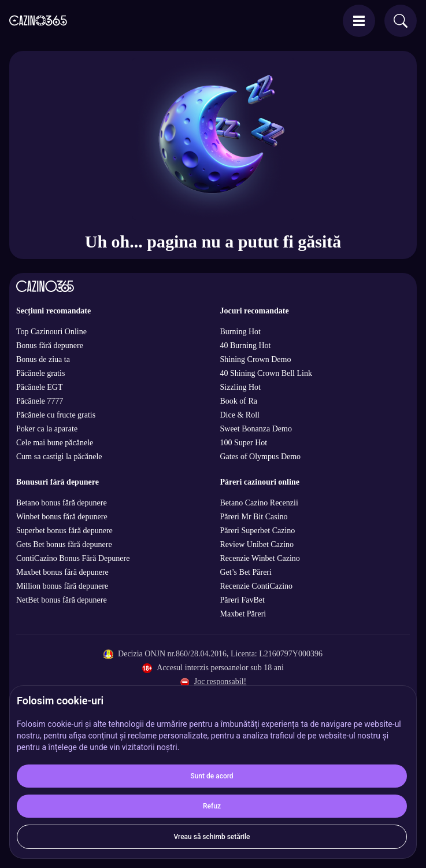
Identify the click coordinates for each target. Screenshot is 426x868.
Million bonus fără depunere (62, 586)
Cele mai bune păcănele (55, 443)
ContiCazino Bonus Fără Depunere (73, 558)
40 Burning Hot (246, 346)
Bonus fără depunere (50, 346)
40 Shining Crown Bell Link (266, 373)
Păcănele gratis (40, 373)
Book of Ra (239, 401)
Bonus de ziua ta (43, 359)
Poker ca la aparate (47, 429)
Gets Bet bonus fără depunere (64, 544)
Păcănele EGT (39, 387)
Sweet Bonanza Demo (256, 429)
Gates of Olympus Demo (261, 457)
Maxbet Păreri (243, 614)
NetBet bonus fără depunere (62, 600)
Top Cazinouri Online (51, 332)
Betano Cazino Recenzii (259, 503)
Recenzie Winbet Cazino (260, 558)
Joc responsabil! (221, 682)
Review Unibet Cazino (257, 544)
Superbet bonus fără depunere (64, 531)
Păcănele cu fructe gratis (56, 415)
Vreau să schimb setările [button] (212, 837)
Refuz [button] (212, 806)
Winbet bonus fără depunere (62, 517)
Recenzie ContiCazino (257, 586)
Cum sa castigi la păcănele (59, 457)
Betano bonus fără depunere (62, 503)
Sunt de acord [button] (212, 776)
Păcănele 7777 (40, 401)
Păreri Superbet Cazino (258, 531)
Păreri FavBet (242, 600)
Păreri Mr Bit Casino (254, 517)
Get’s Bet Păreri (246, 572)
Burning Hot (240, 332)
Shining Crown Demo (256, 359)
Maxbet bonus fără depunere (62, 572)
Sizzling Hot (240, 387)
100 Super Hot (244, 443)
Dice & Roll (240, 415)
